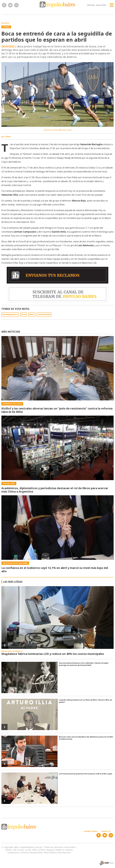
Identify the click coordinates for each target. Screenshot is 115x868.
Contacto (106, 831)
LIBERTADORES (44, 315)
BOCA (23, 315)
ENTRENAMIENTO (10, 315)
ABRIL (32, 315)
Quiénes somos (90, 831)
